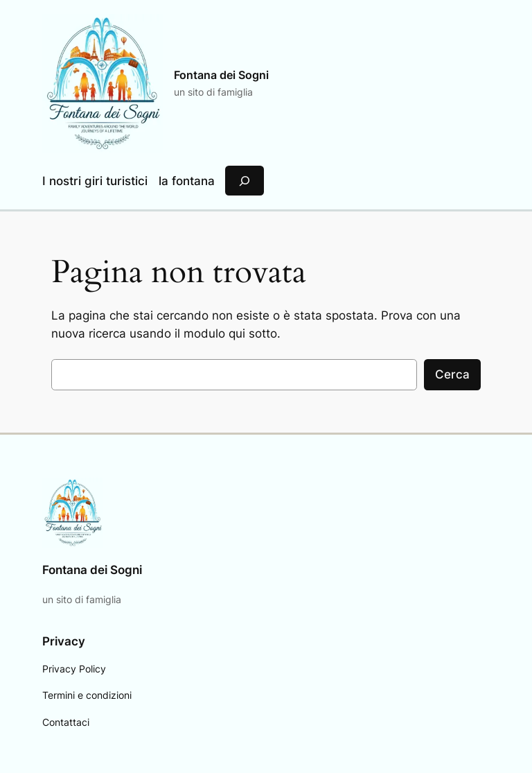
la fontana (187, 181)
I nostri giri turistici (95, 181)
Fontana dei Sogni (221, 75)
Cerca (452, 374)
